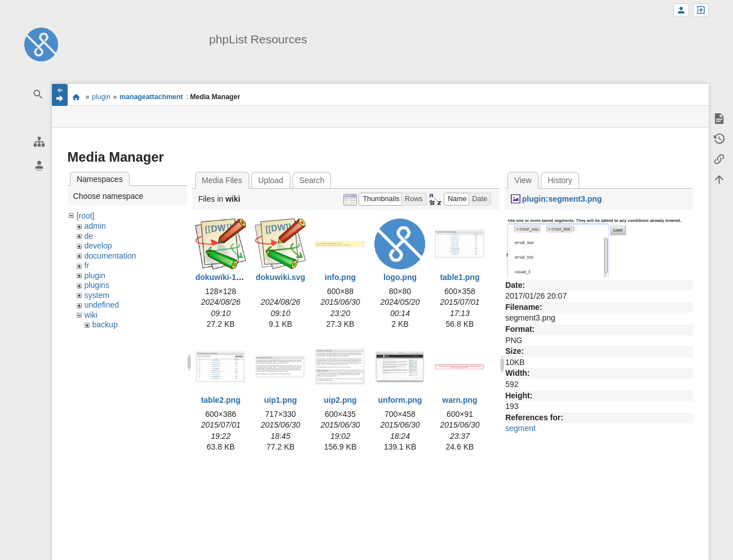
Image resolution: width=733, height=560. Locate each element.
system (97, 295)
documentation (111, 256)
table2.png (220, 400)
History (560, 180)
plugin (101, 97)
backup (105, 325)
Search (312, 180)
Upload (271, 180)
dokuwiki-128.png (228, 277)
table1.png (460, 277)
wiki (91, 315)
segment (520, 428)
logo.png (400, 277)
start (76, 97)
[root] (86, 216)
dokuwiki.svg (280, 277)
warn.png (460, 400)
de (89, 236)
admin (95, 226)
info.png (340, 277)
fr (87, 265)
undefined (102, 305)
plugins (97, 285)
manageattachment (151, 97)
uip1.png (280, 400)
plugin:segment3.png (562, 199)
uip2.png (340, 400)
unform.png (400, 400)
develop (98, 246)
